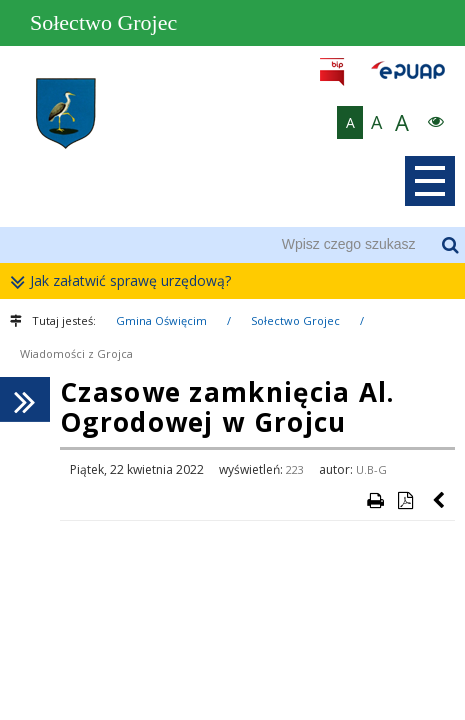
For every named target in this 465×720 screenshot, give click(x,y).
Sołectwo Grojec (295, 320)
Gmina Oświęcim (161, 320)
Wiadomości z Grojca (76, 353)
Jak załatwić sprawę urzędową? (125, 281)
